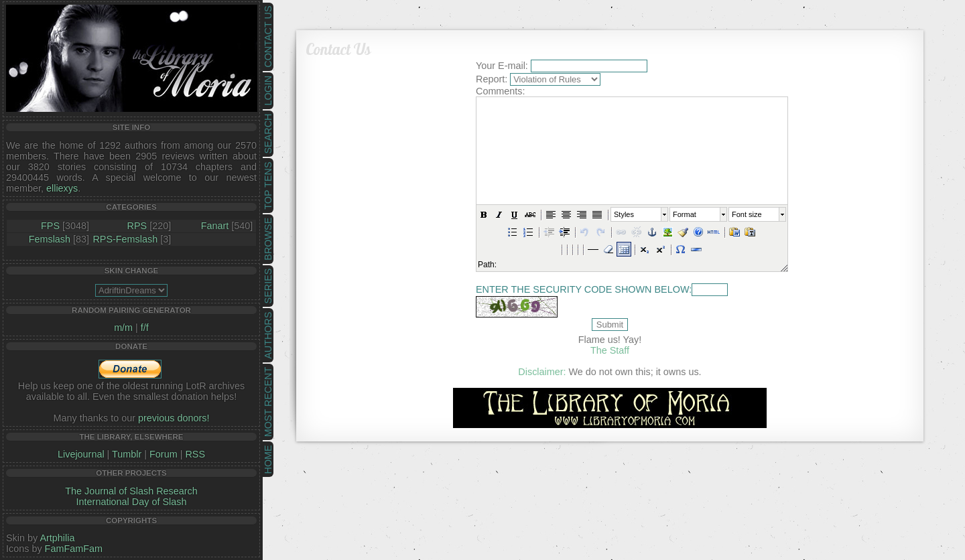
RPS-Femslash (125, 239)
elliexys (62, 188)
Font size (747, 214)
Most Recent (268, 402)
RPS (137, 226)
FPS (50, 226)
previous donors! (174, 418)
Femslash (50, 239)
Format (685, 214)
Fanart (215, 226)
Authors (268, 335)
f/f (145, 328)
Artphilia (57, 538)
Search (268, 134)
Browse (268, 239)
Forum (164, 454)
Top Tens (268, 186)
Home (268, 459)
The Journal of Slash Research (131, 491)
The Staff (610, 350)
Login (268, 91)
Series (268, 286)
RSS (195, 454)
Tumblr (127, 454)
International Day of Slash (132, 502)
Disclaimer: (542, 372)
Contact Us (268, 37)
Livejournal (81, 454)
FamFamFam (74, 549)
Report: (492, 79)
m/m (123, 328)
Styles (624, 214)
